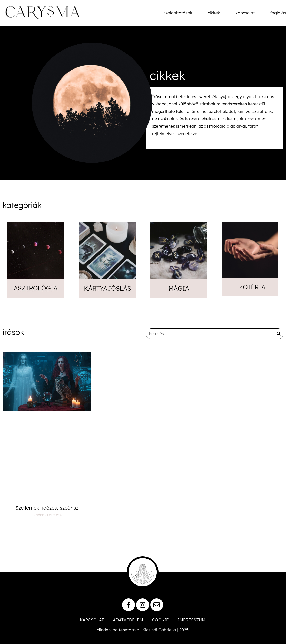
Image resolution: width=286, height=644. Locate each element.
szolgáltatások (178, 13)
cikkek (214, 13)
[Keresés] (279, 334)
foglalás (278, 13)
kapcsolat (245, 13)
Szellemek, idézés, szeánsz (47, 508)
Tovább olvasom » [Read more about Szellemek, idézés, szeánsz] (47, 515)
